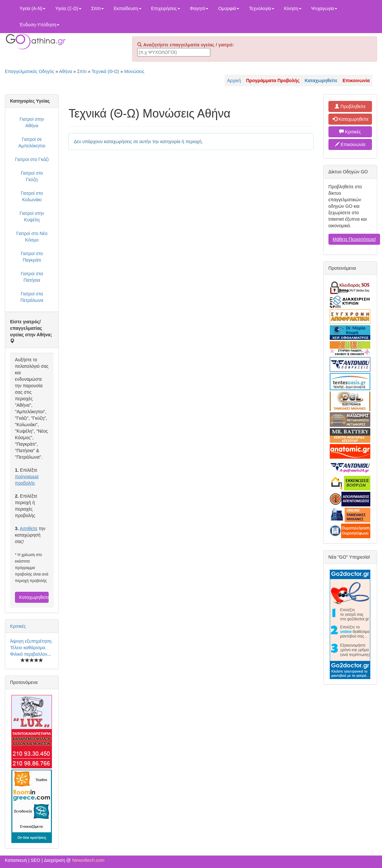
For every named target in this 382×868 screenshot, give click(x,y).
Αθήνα (66, 71)
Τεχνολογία (262, 8)
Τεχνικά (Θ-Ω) (105, 71)
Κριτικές (18, 626)
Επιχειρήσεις (166, 8)
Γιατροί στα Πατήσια (32, 277)
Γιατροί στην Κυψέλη (32, 217)
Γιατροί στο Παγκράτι (32, 257)
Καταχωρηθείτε (34, 597)
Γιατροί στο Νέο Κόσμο (32, 237)
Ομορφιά (229, 8)
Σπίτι (98, 8)
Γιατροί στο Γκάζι (32, 159)
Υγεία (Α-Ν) (32, 8)
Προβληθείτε (350, 106)
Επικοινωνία (350, 144)
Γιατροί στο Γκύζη (32, 176)
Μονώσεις (134, 71)
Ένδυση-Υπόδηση (39, 25)
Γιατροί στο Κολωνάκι (32, 196)
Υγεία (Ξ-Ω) (68, 8)
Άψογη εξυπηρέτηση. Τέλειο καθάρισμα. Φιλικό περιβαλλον (31, 648)
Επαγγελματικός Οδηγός (30, 71)
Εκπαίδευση (127, 8)
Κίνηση (293, 8)
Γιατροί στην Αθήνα (32, 122)
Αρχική (234, 81)
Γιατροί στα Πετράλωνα (32, 297)
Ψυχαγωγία (324, 8)
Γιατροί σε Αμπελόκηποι (32, 143)
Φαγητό (199, 8)
